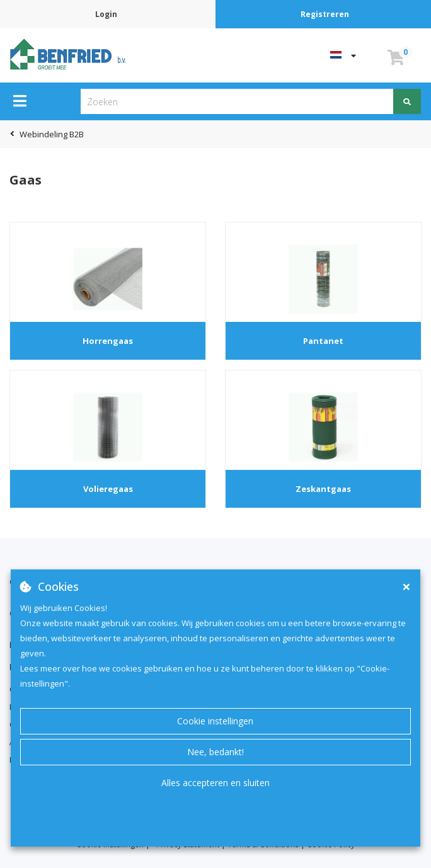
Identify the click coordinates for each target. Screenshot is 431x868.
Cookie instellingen (215, 721)
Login (106, 14)
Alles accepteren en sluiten (215, 783)
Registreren (325, 14)
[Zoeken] (407, 101)
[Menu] (20, 101)
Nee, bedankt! (215, 752)
